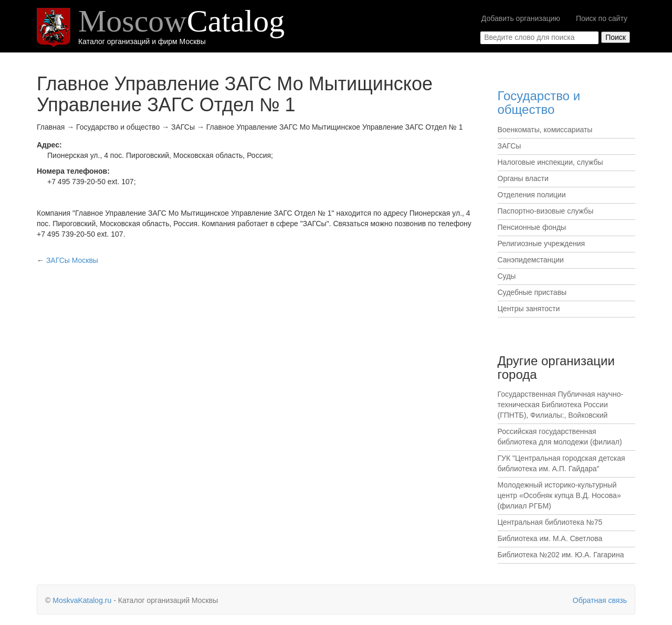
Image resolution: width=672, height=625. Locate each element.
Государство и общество (539, 103)
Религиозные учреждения (542, 243)
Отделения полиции (532, 195)
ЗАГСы (510, 146)
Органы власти (523, 178)
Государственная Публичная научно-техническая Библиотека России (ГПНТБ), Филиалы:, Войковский (561, 405)
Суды (507, 276)
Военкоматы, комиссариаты (545, 130)
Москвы (72, 260)
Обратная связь (600, 600)
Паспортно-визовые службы (546, 211)
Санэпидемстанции (531, 260)
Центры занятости (529, 309)
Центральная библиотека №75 (550, 522)
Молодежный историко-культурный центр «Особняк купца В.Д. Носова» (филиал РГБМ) (559, 495)
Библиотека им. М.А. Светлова (550, 538)
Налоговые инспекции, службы (550, 162)
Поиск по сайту (602, 18)
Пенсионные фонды (532, 227)
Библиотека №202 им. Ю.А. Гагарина (561, 555)
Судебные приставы (532, 292)
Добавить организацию (521, 18)
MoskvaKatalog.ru (82, 600)
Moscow (181, 21)
